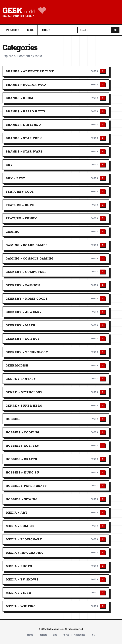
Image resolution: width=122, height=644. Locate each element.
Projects (13, 30)
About (46, 30)
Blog (30, 30)
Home (30, 635)
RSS (93, 635)
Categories (80, 635)
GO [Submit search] (115, 30)
